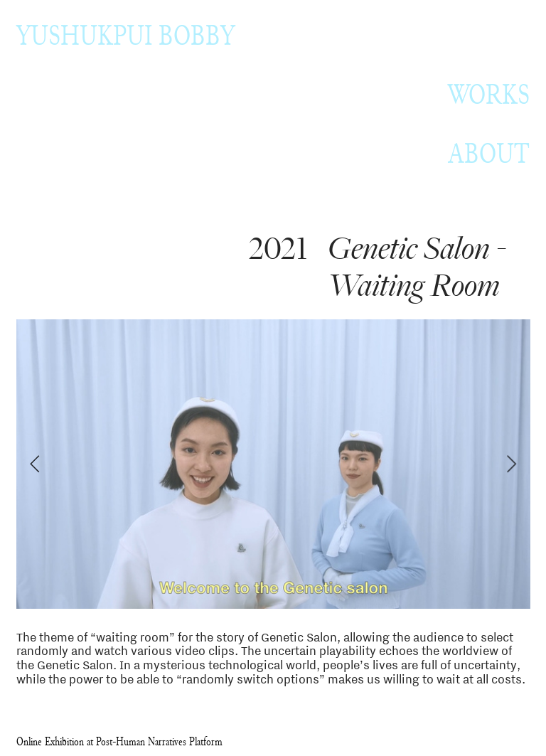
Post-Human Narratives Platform (159, 741)
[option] (273, 465)
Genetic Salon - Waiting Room (417, 268)
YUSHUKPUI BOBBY (125, 35)
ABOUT (489, 153)
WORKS (488, 94)
